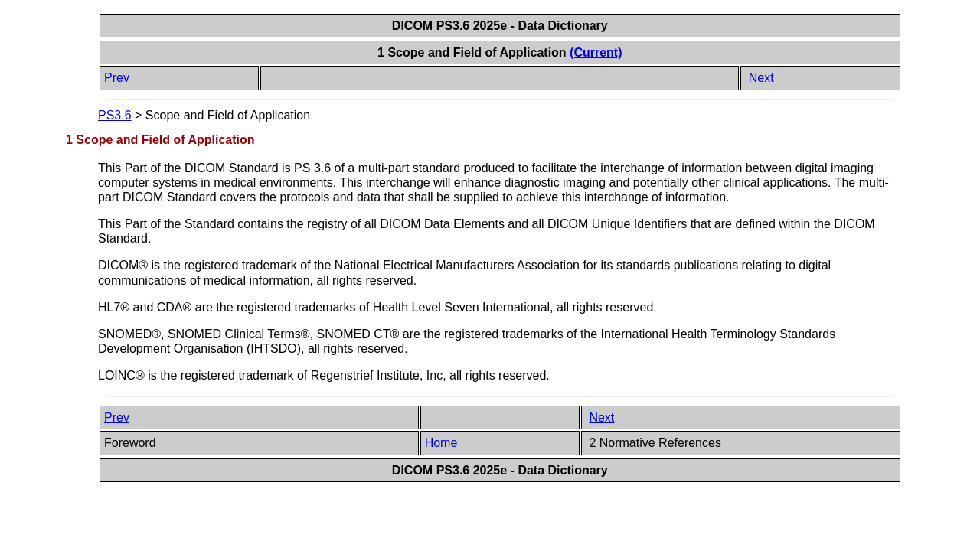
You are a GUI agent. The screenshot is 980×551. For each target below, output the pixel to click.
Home (441, 443)
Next (761, 78)
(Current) (596, 52)
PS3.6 (115, 115)
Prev (117, 78)
